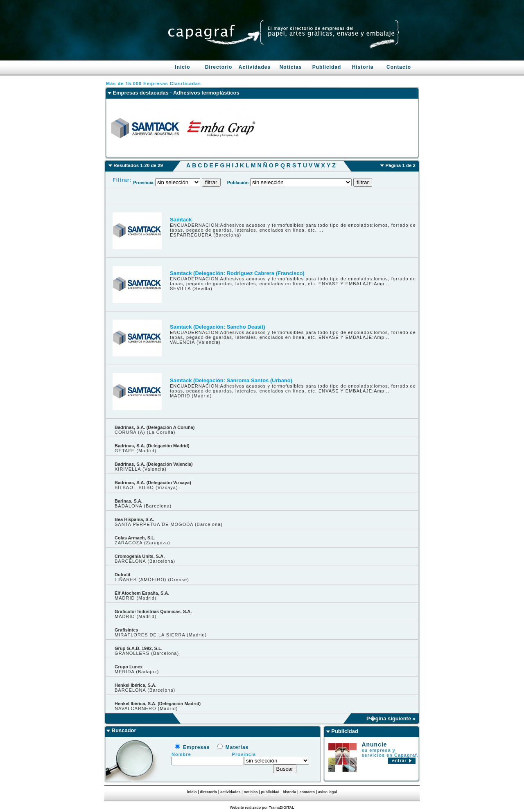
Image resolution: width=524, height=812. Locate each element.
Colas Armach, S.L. (135, 538)
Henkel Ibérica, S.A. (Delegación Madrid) (158, 704)
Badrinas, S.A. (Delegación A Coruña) (155, 427)
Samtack (181, 220)
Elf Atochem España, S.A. (142, 593)
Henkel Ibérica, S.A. (136, 685)
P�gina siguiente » (391, 718)
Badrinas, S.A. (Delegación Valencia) (154, 464)
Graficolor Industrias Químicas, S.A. (153, 611)
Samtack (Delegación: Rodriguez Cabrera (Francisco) (237, 273)
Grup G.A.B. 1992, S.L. (139, 648)
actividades (230, 792)
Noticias (291, 67)
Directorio (219, 67)
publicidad (270, 792)
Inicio (182, 67)
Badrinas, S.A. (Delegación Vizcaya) (153, 483)
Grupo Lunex (129, 667)
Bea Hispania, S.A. (134, 519)
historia (290, 792)
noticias (251, 792)
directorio (209, 792)
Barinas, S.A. (129, 501)
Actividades (255, 67)
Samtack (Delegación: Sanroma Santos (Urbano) (231, 380)
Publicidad (327, 67)
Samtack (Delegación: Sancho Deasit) (218, 327)
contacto (307, 792)
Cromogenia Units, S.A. (140, 556)
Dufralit (123, 575)
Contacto (399, 67)
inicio (192, 792)
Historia (363, 67)
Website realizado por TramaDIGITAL (262, 807)
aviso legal (327, 792)
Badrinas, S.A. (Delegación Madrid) (152, 446)
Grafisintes (126, 630)
